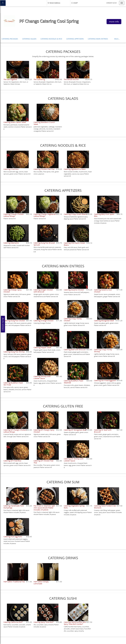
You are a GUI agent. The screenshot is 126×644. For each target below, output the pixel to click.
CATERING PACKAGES (10, 39)
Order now (112, 3)
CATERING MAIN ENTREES (98, 39)
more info (114, 22)
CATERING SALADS (29, 39)
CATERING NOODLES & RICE (51, 39)
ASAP (75, 3)
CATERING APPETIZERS (75, 39)
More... (117, 39)
